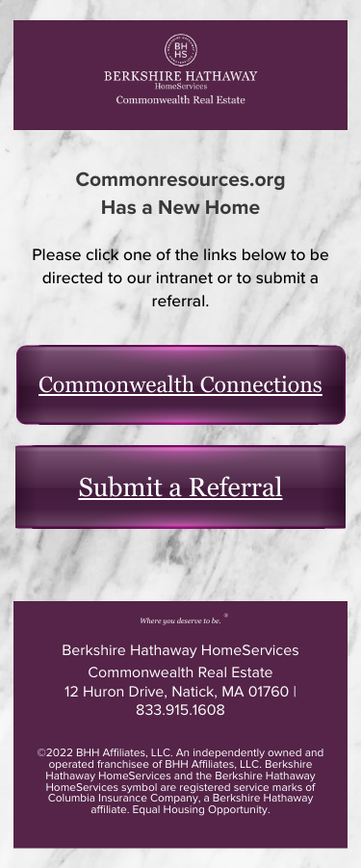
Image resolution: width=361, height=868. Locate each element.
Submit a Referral (180, 487)
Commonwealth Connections (180, 385)
